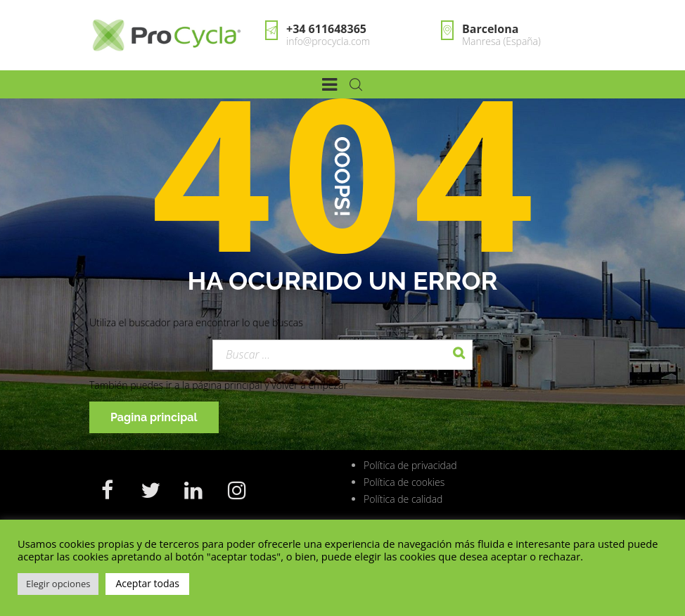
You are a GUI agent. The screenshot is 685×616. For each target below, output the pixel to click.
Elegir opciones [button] (58, 584)
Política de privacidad (410, 465)
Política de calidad (403, 499)
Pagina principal (154, 417)
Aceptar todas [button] (147, 583)
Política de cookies (404, 482)
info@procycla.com (328, 41)
